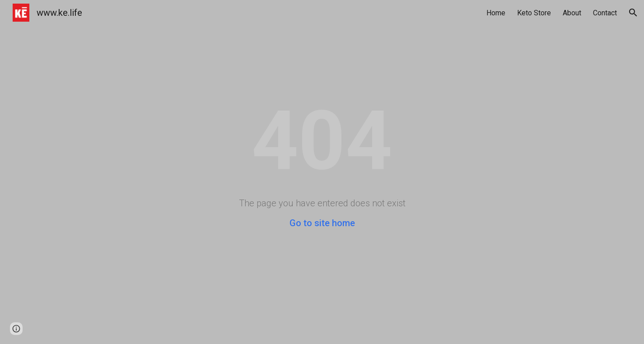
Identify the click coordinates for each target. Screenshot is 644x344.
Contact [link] (605, 13)
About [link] (572, 13)
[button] (633, 13)
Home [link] (496, 13)
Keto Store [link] (534, 13)
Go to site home (322, 223)
